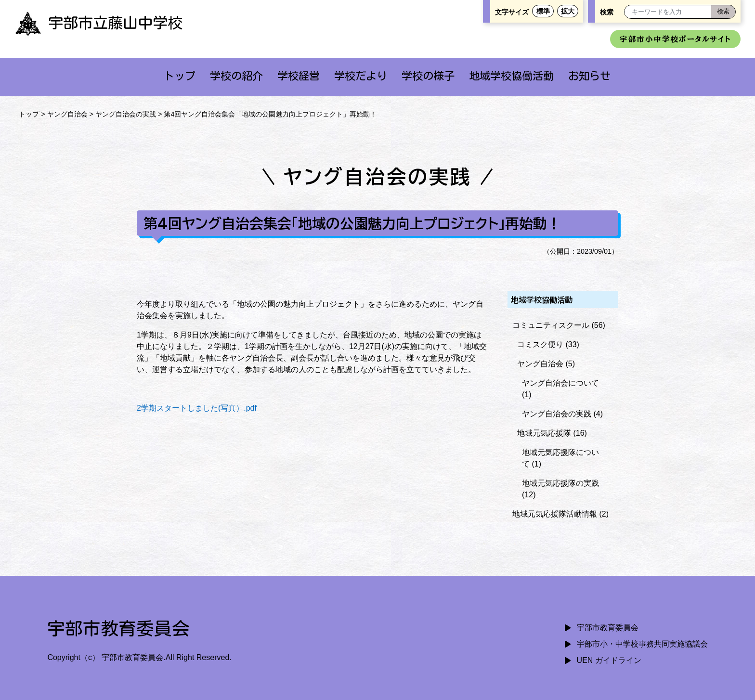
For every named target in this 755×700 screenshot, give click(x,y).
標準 (543, 11)
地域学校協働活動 (511, 76)
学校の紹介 (236, 76)
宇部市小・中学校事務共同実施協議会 (642, 644)
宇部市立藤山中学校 (98, 23)
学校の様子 (428, 76)
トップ (180, 76)
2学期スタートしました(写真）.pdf (197, 408)
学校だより (361, 76)
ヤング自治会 (67, 114)
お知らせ (589, 76)
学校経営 (299, 76)
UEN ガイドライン (609, 660)
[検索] (723, 12)
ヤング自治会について (560, 383)
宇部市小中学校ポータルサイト (675, 39)
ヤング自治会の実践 (126, 114)
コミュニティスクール (551, 325)
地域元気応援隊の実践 (560, 483)
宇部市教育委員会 (608, 628)
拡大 (568, 11)
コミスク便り (540, 344)
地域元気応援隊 (544, 433)
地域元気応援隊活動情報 (555, 514)
